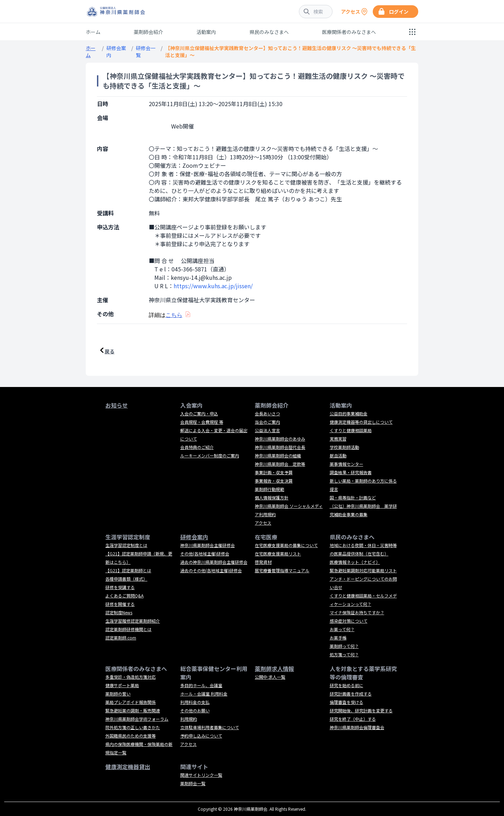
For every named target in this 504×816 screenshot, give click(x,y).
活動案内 (206, 32)
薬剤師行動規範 (269, 489)
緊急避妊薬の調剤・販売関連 (133, 710)
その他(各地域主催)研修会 (205, 554)
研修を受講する (120, 587)
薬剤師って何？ (344, 646)
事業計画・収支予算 (274, 472)
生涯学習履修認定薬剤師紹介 (133, 621)
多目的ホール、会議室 (201, 685)
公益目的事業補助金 (349, 413)
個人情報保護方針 (272, 497)
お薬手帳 (338, 638)
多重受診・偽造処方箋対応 (131, 677)
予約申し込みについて (201, 736)
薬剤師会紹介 (148, 32)
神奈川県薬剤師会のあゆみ (280, 439)
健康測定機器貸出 (128, 767)
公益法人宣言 (267, 430)
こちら (174, 315)
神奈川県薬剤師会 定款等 (280, 464)
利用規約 (189, 719)
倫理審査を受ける (346, 702)
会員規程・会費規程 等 (202, 422)
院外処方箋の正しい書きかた (133, 727)
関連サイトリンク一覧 (201, 775)
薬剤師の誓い (118, 694)
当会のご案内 (267, 422)
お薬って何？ (342, 629)
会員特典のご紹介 (197, 447)
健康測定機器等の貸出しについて (361, 422)
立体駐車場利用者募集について (210, 727)
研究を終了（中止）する (353, 719)
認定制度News (119, 612)
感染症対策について (349, 621)
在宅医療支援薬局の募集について (286, 545)
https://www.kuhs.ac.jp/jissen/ (213, 286)
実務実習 (338, 439)
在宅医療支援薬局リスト (278, 554)
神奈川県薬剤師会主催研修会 (208, 545)
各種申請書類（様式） (126, 579)
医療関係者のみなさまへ (349, 32)
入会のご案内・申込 (199, 413)
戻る (110, 351)
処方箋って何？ (344, 654)
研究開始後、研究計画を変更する (361, 710)
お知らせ (117, 405)
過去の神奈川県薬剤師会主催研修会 (214, 562)
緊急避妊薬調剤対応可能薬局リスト (363, 570)
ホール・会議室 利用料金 (204, 694)
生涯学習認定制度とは (126, 545)
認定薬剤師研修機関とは (128, 629)
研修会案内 (194, 537)
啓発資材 (263, 562)
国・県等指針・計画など (353, 497)
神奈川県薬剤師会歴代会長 (280, 447)
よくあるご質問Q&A (124, 596)
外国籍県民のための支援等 (131, 736)
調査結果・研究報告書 (351, 472)
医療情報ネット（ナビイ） (355, 562)
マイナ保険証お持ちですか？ (357, 612)
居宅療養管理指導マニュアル (282, 570)
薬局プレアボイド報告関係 (131, 702)
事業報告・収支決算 (274, 481)
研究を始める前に (346, 685)
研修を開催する (120, 604)
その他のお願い (195, 710)
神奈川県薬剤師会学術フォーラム (137, 719)
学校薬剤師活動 (344, 447)
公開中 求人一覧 (270, 677)
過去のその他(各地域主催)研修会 (211, 570)
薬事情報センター (346, 464)
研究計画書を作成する (351, 694)
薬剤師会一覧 (193, 783)
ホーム (93, 32)
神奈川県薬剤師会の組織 (278, 455)
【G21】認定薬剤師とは (128, 570)
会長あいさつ (267, 413)
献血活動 (338, 455)
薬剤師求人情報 (274, 669)
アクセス (263, 523)
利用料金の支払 (195, 702)
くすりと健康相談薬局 (351, 430)
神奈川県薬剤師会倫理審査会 (357, 727)
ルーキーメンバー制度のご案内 (210, 455)
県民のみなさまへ (269, 32)
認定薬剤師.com (121, 638)
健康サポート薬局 (122, 685)
